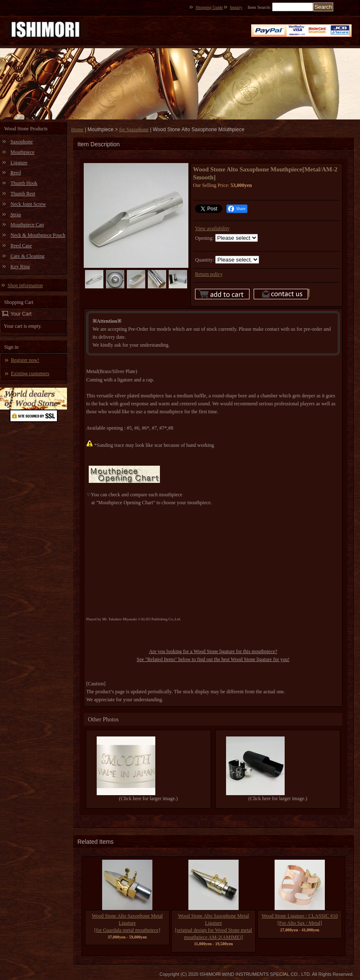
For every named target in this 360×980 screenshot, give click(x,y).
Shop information (25, 285)
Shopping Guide (209, 7)
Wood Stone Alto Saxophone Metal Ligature (127, 923)
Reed (16, 173)
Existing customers (30, 373)
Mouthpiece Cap (27, 225)
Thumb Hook (24, 183)
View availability (212, 228)
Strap (16, 215)
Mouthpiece (22, 152)
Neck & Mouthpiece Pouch (38, 235)
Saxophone (22, 142)
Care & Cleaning (27, 256)
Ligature (19, 163)
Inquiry (236, 7)
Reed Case (21, 246)
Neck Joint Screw (28, 204)
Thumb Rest (23, 194)
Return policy (209, 274)
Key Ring (20, 267)
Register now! (25, 360)
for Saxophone (134, 130)
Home (77, 130)
